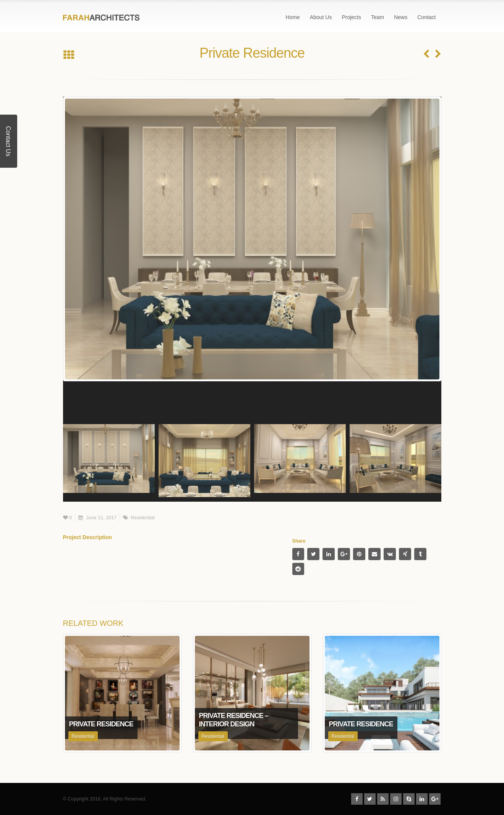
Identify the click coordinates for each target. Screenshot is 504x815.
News (401, 17)
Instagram (396, 799)
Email (374, 554)
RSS (383, 799)
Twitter (313, 554)
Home (293, 17)
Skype (409, 799)
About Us (321, 17)
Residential (143, 518)
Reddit (298, 569)
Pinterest (359, 554)
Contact (426, 17)
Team (378, 17)
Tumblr (420, 554)
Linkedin (422, 799)
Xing (405, 554)
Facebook (298, 554)
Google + (344, 554)
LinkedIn (329, 554)
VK (390, 554)
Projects (351, 17)
